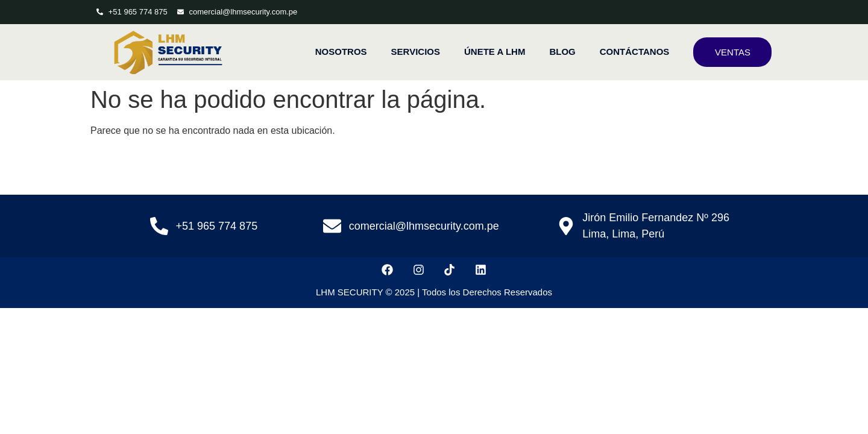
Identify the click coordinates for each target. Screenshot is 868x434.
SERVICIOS (416, 52)
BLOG (562, 52)
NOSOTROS (341, 52)
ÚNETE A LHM (495, 52)
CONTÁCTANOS (635, 52)
